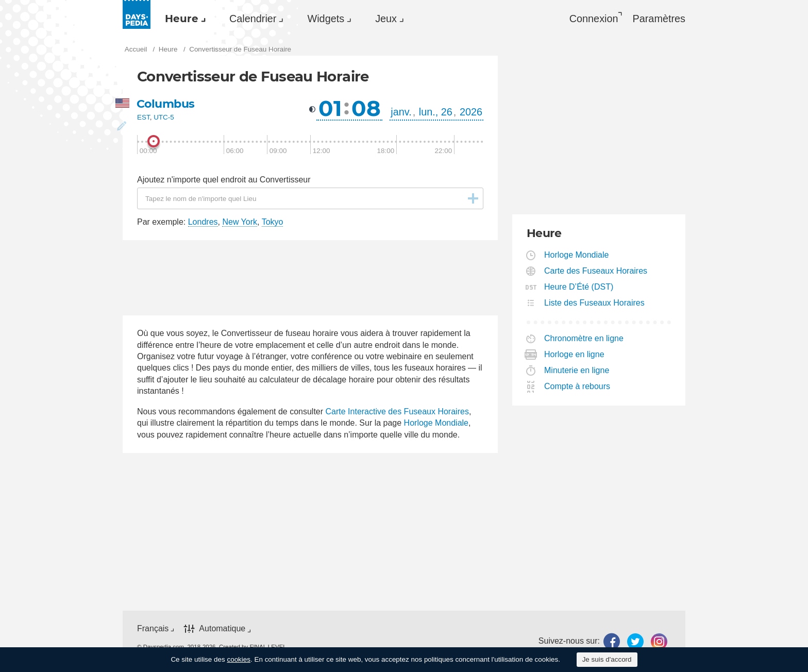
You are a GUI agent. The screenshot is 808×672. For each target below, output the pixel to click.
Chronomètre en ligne (584, 338)
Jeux (386, 19)
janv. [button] (401, 112)
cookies (239, 659)
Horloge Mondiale (436, 423)
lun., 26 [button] (436, 112)
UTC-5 (164, 117)
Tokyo (273, 222)
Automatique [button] (222, 628)
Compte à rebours (577, 386)
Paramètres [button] (659, 19)
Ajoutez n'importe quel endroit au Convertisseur (224, 180)
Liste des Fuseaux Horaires (595, 303)
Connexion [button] (594, 19)
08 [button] (366, 108)
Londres (203, 222)
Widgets (326, 19)
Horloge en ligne (575, 354)
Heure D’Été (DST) (579, 287)
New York (240, 222)
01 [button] (330, 108)
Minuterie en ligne (577, 370)
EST (144, 117)
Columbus (166, 104)
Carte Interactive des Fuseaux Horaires (397, 411)
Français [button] (153, 628)
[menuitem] (183, 19)
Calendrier (253, 19)
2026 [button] (471, 112)
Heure (182, 19)
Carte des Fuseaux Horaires (596, 271)
